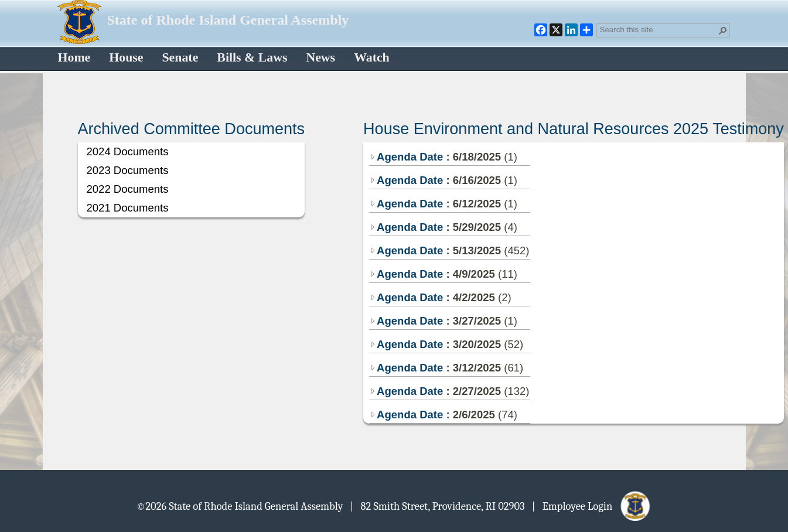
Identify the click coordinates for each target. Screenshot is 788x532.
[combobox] (659, 29)
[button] (723, 30)
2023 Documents (128, 170)
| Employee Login (592, 506)
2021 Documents (128, 208)
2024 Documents (128, 151)
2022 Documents (128, 189)
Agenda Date (406, 157)
